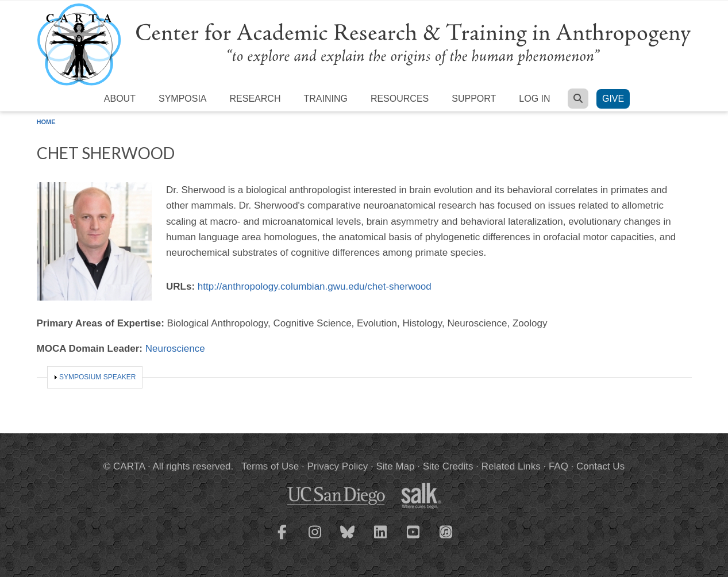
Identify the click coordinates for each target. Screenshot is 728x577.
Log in (534, 99)
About (120, 99)
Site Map (395, 466)
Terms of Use (270, 466)
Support (474, 99)
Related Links (511, 466)
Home (46, 122)
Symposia (183, 99)
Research (255, 99)
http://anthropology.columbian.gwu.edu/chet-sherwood (315, 286)
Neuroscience (175, 349)
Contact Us (600, 466)
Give (613, 99)
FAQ (558, 466)
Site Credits (448, 466)
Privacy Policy (337, 466)
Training (325, 99)
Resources (400, 99)
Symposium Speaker (97, 377)
